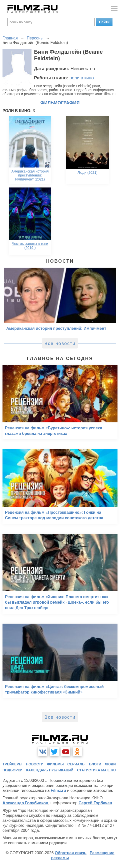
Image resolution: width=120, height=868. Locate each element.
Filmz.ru (58, 790)
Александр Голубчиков (25, 803)
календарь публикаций (50, 770)
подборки (12, 770)
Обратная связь (71, 853)
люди (110, 764)
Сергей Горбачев (95, 803)
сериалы (76, 764)
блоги (95, 764)
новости (35, 764)
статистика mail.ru (96, 770)
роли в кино (82, 78)
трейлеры (12, 764)
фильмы (55, 764)
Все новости (60, 344)
